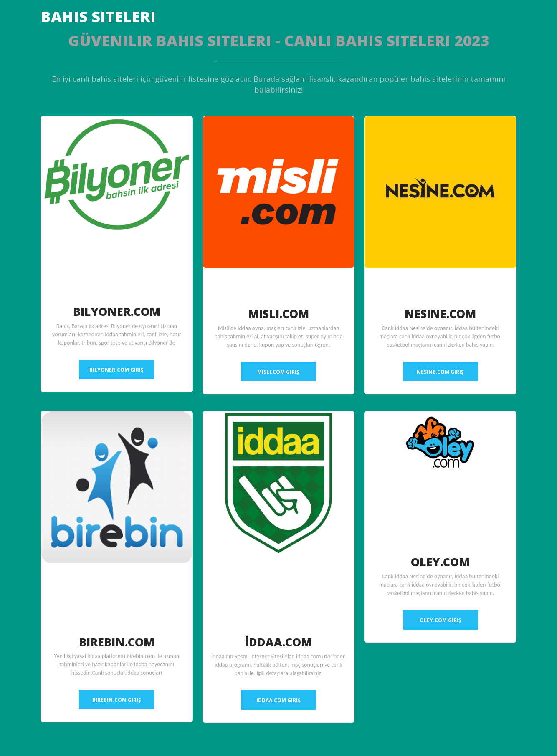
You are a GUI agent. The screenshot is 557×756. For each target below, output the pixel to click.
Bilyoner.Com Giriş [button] (116, 370)
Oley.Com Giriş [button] (441, 620)
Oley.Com (440, 561)
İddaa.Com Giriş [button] (278, 700)
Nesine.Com (440, 313)
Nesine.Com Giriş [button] (440, 372)
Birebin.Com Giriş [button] (117, 700)
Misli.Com (278, 313)
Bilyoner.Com (117, 311)
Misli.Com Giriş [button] (278, 372)
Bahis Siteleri (98, 16)
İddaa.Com (278, 641)
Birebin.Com (117, 641)
